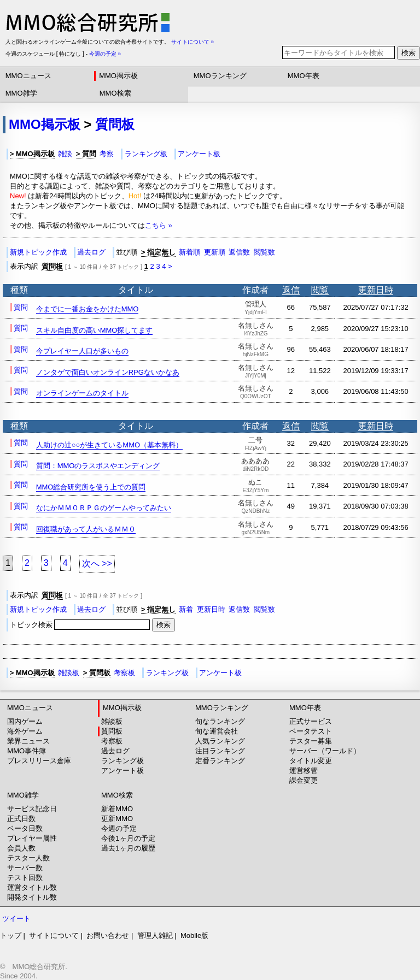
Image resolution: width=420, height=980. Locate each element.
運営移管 (304, 771)
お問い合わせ (108, 935)
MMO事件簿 (27, 751)
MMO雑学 (21, 93)
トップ (11, 935)
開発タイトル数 (32, 897)
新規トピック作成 (38, 252)
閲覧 (320, 290)
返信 (291, 290)
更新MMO (117, 819)
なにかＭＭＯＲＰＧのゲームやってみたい (104, 508)
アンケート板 (199, 154)
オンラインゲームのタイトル (82, 393)
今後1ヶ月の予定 (128, 838)
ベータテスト (311, 731)
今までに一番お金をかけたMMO (87, 309)
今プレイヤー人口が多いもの (82, 351)
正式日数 (21, 819)
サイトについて (54, 935)
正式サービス (311, 721)
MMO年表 (304, 76)
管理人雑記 (155, 935)
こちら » (159, 225)
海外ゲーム (25, 731)
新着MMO (117, 809)
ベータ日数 (25, 828)
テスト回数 (25, 878)
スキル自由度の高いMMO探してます (95, 330)
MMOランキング (220, 76)
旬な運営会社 (217, 731)
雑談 (65, 154)
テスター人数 (28, 858)
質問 (21, 307)
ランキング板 (146, 154)
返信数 (239, 252)
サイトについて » (192, 42)
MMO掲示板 (118, 76)
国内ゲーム (25, 721)
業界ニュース (28, 741)
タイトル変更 (311, 761)
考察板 (124, 673)
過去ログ (91, 252)
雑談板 (69, 673)
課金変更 (304, 780)
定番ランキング (220, 761)
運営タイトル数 (32, 887)
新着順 (189, 252)
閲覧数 (264, 252)
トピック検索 (81, 625)
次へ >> (97, 563)
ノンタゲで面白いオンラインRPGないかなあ (108, 372)
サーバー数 (25, 868)
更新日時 (376, 290)
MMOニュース (28, 76)
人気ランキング (220, 741)
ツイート (16, 919)
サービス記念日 (32, 809)
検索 (409, 53)
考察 (107, 154)
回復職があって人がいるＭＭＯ (86, 529)
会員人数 (21, 848)
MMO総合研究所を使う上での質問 (91, 487)
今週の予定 (119, 828)
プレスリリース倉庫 (39, 761)
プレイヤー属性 (32, 838)
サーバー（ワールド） (325, 751)
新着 (186, 609)
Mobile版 (194, 935)
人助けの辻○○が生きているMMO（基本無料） (109, 445)
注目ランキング (220, 751)
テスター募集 (311, 741)
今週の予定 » (105, 54)
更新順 (215, 252)
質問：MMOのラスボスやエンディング (98, 466)
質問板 (115, 124)
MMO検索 (115, 93)
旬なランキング (220, 721)
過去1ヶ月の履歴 (128, 848)
